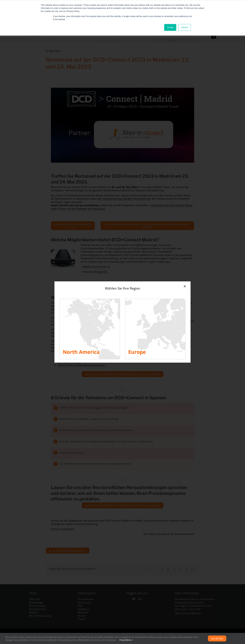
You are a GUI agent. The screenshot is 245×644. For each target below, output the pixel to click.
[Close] (185, 286)
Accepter (217, 639)
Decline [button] (185, 27)
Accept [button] (170, 27)
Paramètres (126, 640)
